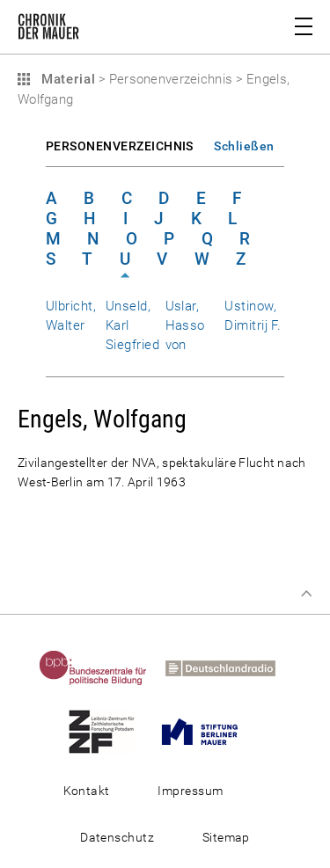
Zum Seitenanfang (306, 594)
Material (66, 79)
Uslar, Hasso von (185, 325)
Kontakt (87, 791)
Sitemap (226, 837)
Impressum (190, 791)
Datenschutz (117, 837)
